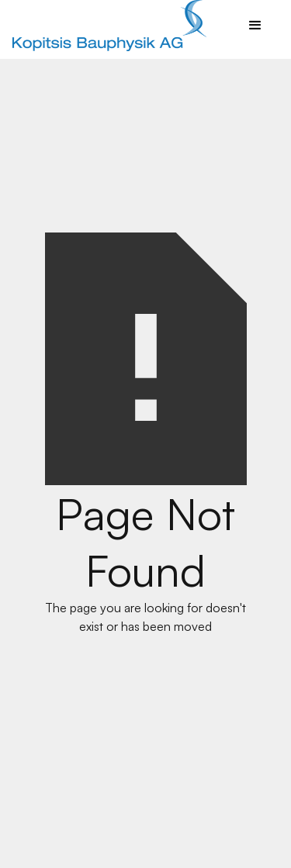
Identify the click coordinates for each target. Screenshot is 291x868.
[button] (255, 26)
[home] (106, 26)
